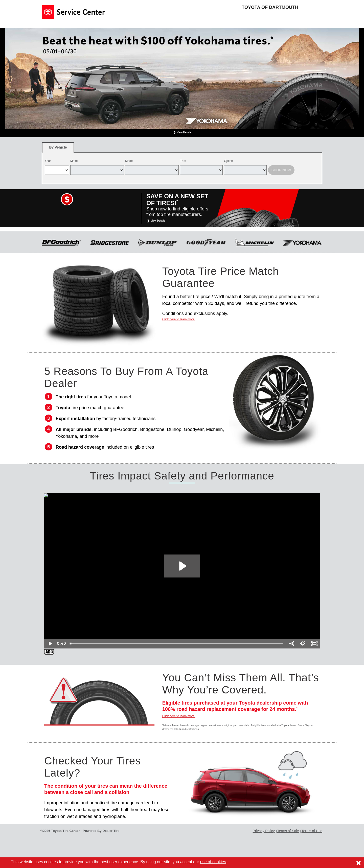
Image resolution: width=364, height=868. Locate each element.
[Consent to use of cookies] (358, 863)
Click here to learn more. (179, 319)
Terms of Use (312, 831)
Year (48, 161)
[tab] (58, 147)
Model (129, 161)
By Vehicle (58, 149)
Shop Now (281, 170)
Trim (183, 161)
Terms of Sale (288, 831)
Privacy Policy (264, 831)
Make (74, 161)
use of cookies (213, 862)
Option (228, 161)
